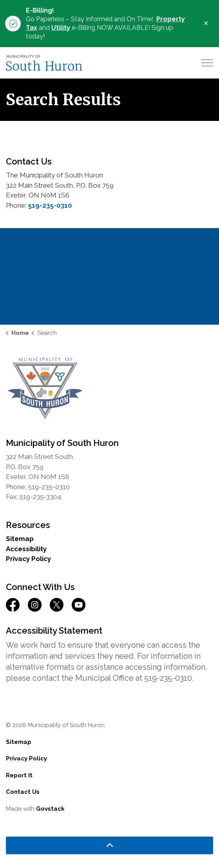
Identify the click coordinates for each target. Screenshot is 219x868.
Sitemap (20, 539)
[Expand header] (207, 63)
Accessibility (26, 549)
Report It (19, 775)
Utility (61, 28)
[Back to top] (109, 845)
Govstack (50, 809)
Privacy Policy (28, 559)
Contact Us (23, 792)
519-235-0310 (50, 205)
